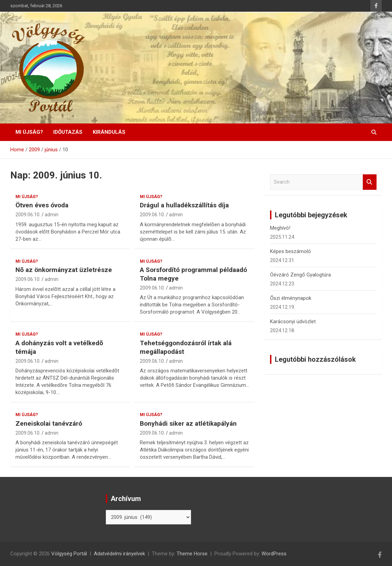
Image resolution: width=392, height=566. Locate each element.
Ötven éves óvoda (42, 205)
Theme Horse (192, 554)
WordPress (274, 554)
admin (52, 215)
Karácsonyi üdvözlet (293, 322)
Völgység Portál (69, 554)
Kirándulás (109, 132)
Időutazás (68, 132)
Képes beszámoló (290, 251)
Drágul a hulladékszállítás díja (184, 205)
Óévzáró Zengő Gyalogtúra (300, 275)
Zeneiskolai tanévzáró (49, 423)
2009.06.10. (28, 215)
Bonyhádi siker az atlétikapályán (188, 423)
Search (370, 182)
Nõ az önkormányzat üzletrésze (64, 270)
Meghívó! (280, 228)
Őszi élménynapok (291, 298)
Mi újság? (29, 132)
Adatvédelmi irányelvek (119, 554)
